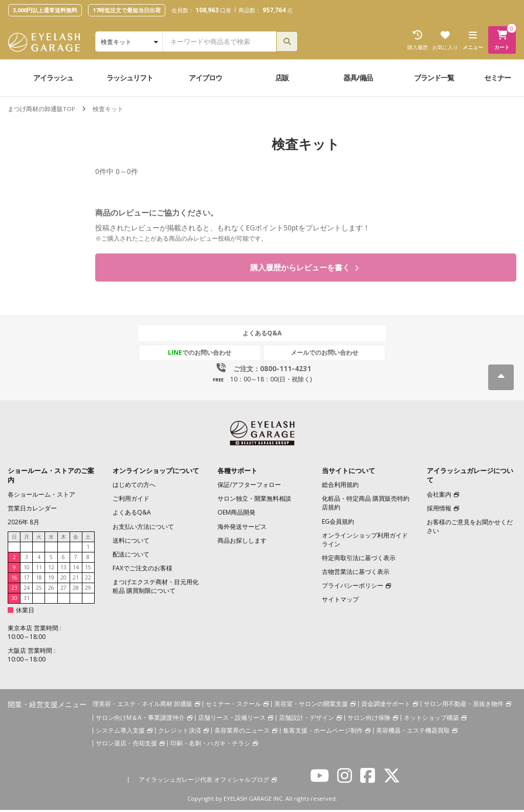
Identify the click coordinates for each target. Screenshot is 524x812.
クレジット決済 (180, 733)
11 (39, 569)
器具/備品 (358, 78)
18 (39, 580)
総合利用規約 (340, 487)
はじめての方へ (134, 487)
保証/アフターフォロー (249, 487)
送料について (131, 542)
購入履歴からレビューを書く (304, 269)
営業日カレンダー (32, 510)
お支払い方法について (143, 529)
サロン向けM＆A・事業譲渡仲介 (140, 720)
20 (63, 580)
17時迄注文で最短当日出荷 (127, 10)
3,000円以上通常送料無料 (45, 10)
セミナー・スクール (233, 706)
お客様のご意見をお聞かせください (470, 528)
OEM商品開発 (236, 515)
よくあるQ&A (262, 336)
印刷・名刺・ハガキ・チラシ (210, 746)
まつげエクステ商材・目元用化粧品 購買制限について (156, 588)
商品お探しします (242, 542)
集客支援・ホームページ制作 (323, 733)
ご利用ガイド (131, 500)
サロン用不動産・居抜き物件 (464, 706)
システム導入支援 (120, 733)
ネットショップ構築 (431, 720)
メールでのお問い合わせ (310, 355)
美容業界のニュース (242, 733)
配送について (131, 556)
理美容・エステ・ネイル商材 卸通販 (143, 706)
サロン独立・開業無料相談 (254, 500)
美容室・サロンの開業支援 (311, 706)
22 (88, 580)
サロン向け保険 (369, 720)
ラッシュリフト (130, 78)
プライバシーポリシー (353, 587)
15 (88, 569)
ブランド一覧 (434, 78)
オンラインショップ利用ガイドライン (365, 542)
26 (51, 590)
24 (27, 590)
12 (51, 569)
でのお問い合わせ (214, 355)
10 (27, 569)
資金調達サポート (386, 706)
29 (88, 590)
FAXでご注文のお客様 (143, 570)
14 (76, 569)
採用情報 (439, 510)
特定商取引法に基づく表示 (359, 560)
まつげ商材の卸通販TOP (41, 109)
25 (39, 590)
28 (76, 590)
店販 (282, 78)
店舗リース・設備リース (232, 720)
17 (27, 580)
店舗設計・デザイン (307, 720)
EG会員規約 (338, 523)
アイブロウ (205, 78)
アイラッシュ (53, 78)
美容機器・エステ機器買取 (413, 733)
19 (51, 580)
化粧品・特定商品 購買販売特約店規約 (366, 505)
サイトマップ (340, 602)
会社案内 (439, 496)
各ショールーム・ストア (41, 496)
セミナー (497, 78)
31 (27, 600)
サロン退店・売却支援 (126, 746)
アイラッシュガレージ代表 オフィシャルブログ (204, 782)
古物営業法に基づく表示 (356, 574)
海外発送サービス (242, 529)
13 (63, 569)
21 (76, 580)
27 (63, 590)
